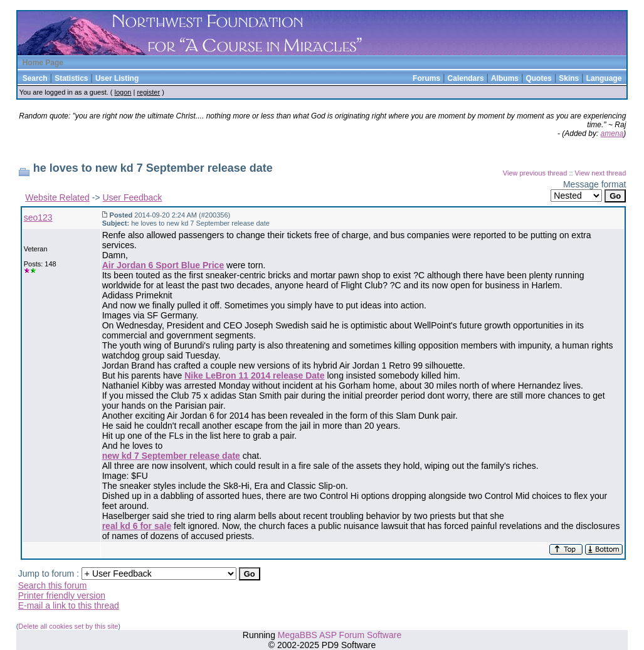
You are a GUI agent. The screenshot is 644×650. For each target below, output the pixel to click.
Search (35, 78)
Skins (569, 78)
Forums (426, 78)
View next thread (601, 173)
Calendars (466, 78)
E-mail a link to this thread (69, 605)
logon (123, 92)
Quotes (538, 78)
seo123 (38, 218)
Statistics (71, 78)
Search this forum (53, 585)
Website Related (57, 197)
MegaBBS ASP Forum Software (340, 635)
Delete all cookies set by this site (68, 626)
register (148, 92)
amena (612, 134)
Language (604, 78)
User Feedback (132, 197)
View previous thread (535, 173)
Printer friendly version (62, 595)
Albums (505, 78)
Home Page (43, 63)
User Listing (117, 78)
